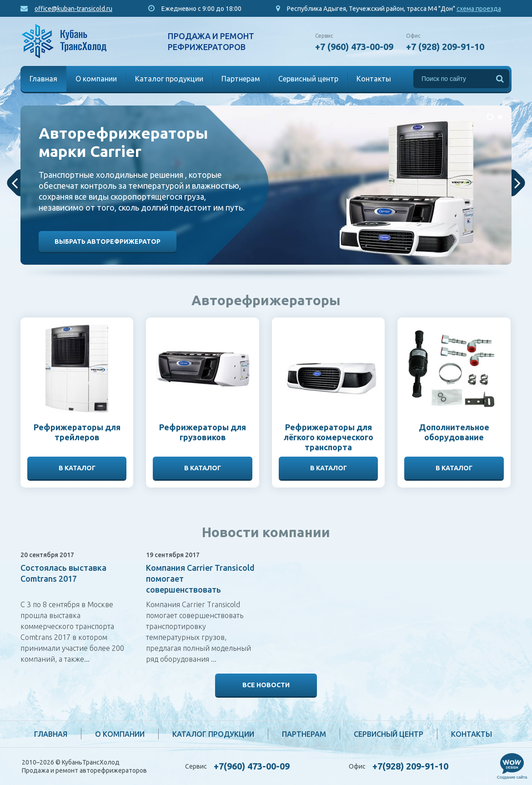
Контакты (374, 79)
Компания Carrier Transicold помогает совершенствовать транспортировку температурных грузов (200, 589)
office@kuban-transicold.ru (73, 9)
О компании (96, 79)
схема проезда (479, 9)
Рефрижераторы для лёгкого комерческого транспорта (329, 437)
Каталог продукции (169, 79)
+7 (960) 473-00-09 (354, 47)
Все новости (266, 685)
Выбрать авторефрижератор (108, 242)
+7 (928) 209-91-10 (445, 47)
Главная (43, 79)
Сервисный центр (308, 79)
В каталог (77, 468)
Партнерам (241, 79)
